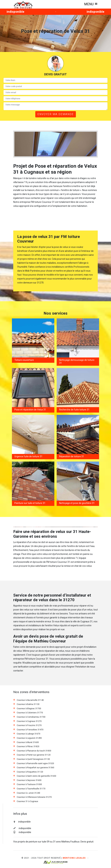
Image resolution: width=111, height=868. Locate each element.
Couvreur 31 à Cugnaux (27, 802)
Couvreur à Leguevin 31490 (29, 738)
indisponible (15, 12)
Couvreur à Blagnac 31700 (29, 709)
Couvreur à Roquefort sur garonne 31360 (35, 768)
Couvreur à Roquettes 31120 (30, 772)
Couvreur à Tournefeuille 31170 (31, 789)
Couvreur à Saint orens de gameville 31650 (36, 776)
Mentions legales (74, 858)
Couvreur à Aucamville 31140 (30, 700)
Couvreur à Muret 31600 (28, 743)
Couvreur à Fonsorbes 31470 (30, 730)
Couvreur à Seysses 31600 (29, 780)
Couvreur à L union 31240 (28, 793)
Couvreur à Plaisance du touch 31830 (34, 751)
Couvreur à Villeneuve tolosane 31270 (34, 797)
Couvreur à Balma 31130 (28, 704)
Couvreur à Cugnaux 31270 (29, 721)
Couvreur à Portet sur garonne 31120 (34, 755)
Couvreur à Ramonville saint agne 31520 (35, 764)
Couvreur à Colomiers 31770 (30, 713)
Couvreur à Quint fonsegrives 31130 (33, 759)
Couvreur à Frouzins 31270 (29, 726)
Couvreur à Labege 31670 (28, 734)
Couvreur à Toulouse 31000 (29, 785)
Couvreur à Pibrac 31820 (28, 747)
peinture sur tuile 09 (39, 842)
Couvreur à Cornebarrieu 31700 (31, 717)
